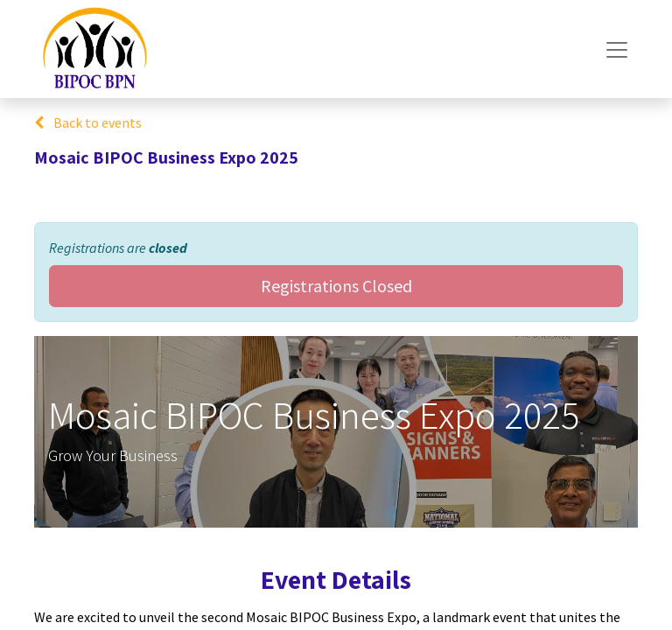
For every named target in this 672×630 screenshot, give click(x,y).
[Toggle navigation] (617, 49)
